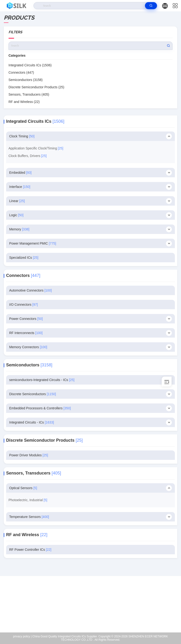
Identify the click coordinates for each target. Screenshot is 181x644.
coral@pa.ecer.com (94, 611)
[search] (151, 6)
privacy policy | (22, 636)
